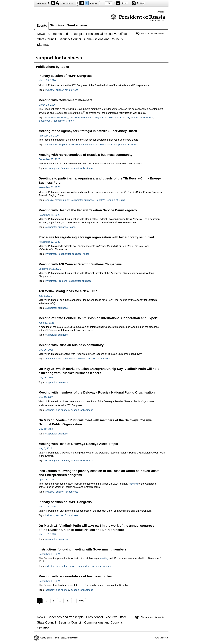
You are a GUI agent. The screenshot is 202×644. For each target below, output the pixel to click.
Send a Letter (77, 25)
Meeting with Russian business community (71, 345)
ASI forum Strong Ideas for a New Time (68, 291)
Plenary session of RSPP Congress (65, 76)
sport (126, 118)
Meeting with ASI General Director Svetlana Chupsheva (80, 264)
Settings (141, 3)
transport (108, 566)
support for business (67, 90)
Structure (57, 25)
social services (114, 118)
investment (51, 145)
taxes (72, 227)
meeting (134, 484)
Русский (161, 12)
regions (99, 118)
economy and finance (82, 118)
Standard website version (153, 33)
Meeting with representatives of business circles (75, 576)
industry (50, 90)
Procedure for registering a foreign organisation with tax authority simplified (96, 237)
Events (42, 25)
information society (66, 566)
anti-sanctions (53, 359)
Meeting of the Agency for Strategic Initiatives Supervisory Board (88, 131)
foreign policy (62, 200)
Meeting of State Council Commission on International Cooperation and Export (98, 318)
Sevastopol (45, 121)
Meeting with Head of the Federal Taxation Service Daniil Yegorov (88, 210)
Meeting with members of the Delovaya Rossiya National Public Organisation (97, 392)
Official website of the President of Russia (138, 18)
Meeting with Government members (66, 100)
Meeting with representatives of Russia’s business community (86, 155)
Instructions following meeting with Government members (83, 549)
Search (125, 3)
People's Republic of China (110, 200)
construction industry (57, 118)
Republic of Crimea (63, 121)
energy (49, 200)
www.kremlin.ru (162, 638)
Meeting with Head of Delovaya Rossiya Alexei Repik (78, 444)
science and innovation (82, 145)
